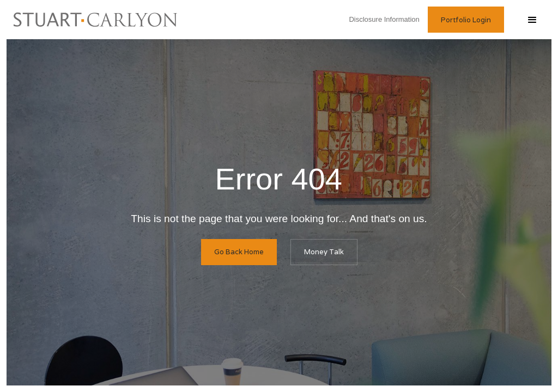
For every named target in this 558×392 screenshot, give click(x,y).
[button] (532, 20)
